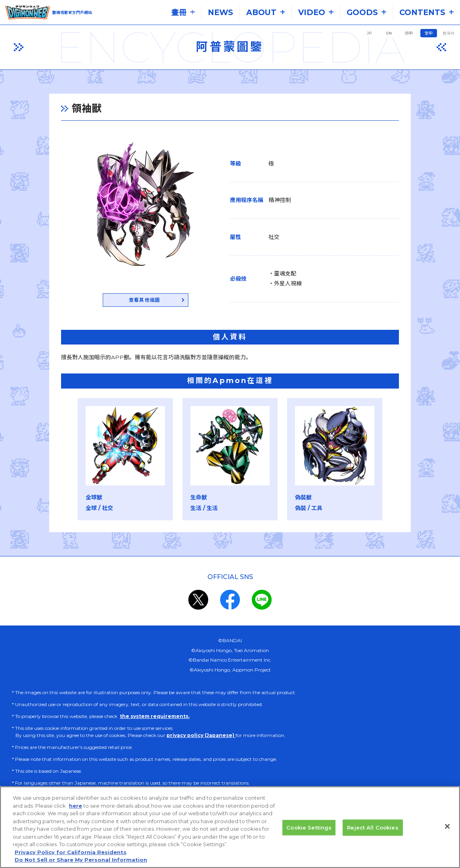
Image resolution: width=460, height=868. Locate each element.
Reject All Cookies (373, 835)
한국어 (448, 33)
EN (389, 33)
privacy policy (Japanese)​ (201, 737)
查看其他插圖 (126, 301)
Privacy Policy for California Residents (71, 860)
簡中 (409, 33)
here (76, 814)
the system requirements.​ (155, 718)
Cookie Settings (309, 835)
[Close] (447, 834)
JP (369, 33)
